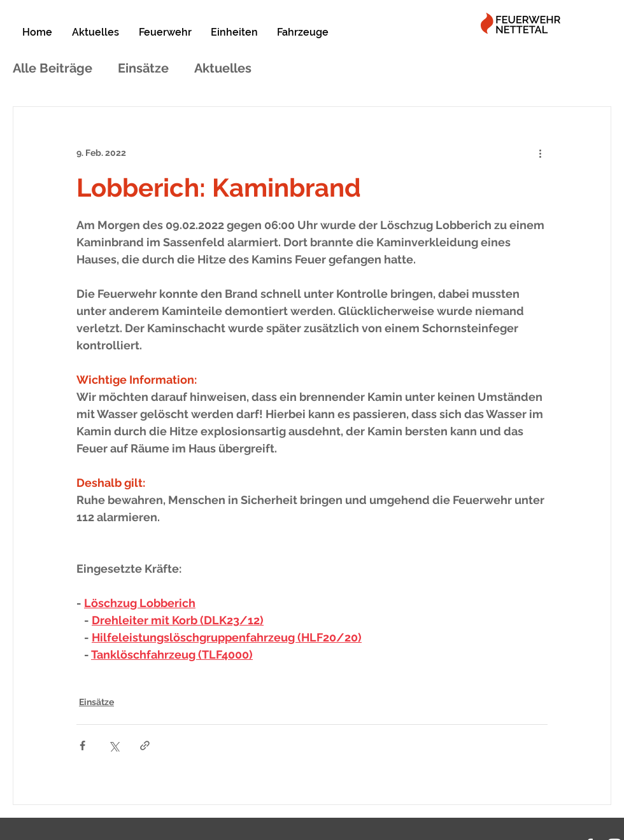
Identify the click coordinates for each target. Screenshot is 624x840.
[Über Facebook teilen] (82, 745)
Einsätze (143, 68)
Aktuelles (223, 68)
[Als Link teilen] (145, 745)
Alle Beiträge (53, 68)
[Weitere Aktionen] (540, 153)
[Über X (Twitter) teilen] (114, 745)
